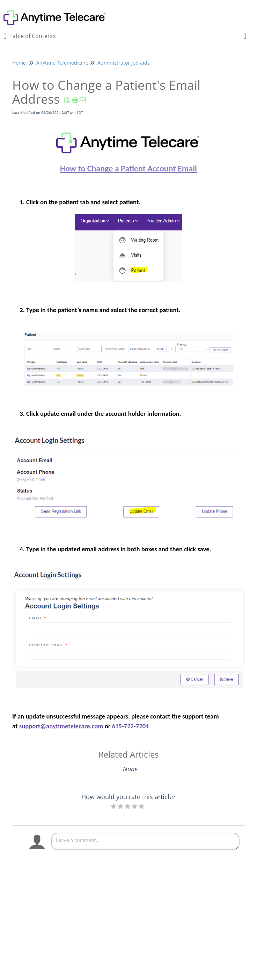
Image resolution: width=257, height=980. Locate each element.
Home (19, 63)
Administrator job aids (124, 63)
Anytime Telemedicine (62, 63)
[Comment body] (145, 841)
